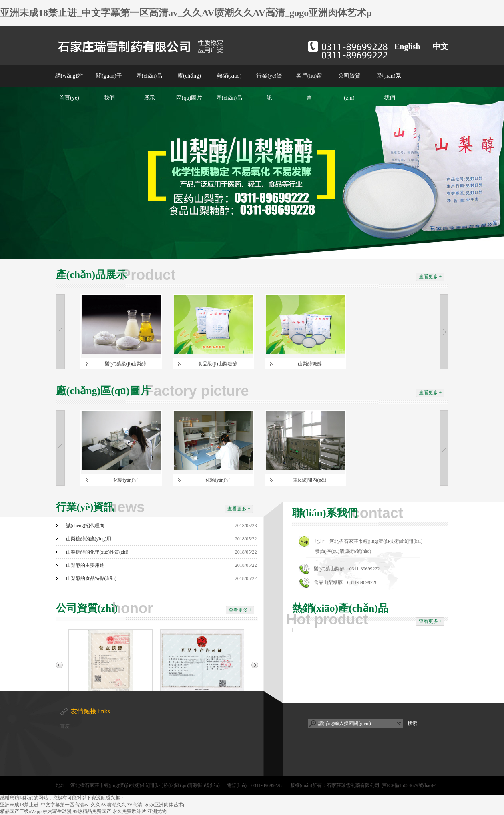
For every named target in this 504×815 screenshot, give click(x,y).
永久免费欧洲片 (129, 811)
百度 (65, 726)
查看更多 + (430, 277)
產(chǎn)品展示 (149, 87)
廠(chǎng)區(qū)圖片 (189, 87)
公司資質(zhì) (349, 87)
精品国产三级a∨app (21, 811)
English (407, 46)
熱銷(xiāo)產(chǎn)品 (229, 87)
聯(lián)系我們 (389, 87)
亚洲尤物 (157, 811)
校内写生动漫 (57, 811)
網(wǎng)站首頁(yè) (69, 87)
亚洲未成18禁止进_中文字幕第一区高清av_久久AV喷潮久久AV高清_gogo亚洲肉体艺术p (186, 13)
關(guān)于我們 (109, 87)
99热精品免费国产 (92, 811)
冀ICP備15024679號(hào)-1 (410, 785)
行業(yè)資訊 (269, 87)
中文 (440, 46)
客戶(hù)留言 (309, 87)
